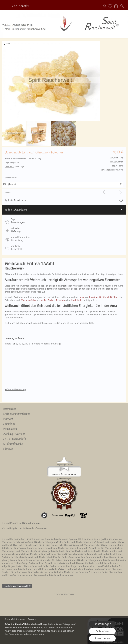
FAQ (14, 6)
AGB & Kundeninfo (15, 439)
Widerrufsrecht (13, 444)
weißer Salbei (48, 300)
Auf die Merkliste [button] (15, 201)
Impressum (10, 409)
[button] (6, 6)
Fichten (114, 297)
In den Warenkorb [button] (16, 210)
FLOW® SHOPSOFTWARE (64, 594)
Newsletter (10, 429)
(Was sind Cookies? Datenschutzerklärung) (26, 624)
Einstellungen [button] (102, 624)
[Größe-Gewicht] (62, 185)
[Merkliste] (110, 6)
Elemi (92, 297)
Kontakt (24, 6)
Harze (82, 297)
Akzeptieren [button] (102, 638)
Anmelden (104, 6)
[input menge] (113, 192)
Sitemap (8, 449)
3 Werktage (14, 166)
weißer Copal (102, 297)
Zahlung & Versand (14, 434)
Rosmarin (60, 300)
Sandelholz (76, 300)
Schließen (102, 631)
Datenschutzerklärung (17, 414)
